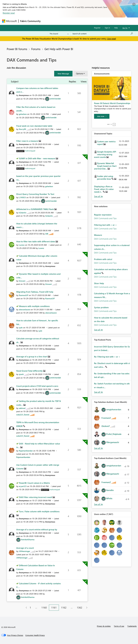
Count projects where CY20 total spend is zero (37, 386)
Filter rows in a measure (27, 141)
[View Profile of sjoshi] (21, 374)
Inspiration (59, 21)
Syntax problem (101, 307)
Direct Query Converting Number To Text (35, 194)
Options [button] (80, 73)
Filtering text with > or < (105, 225)
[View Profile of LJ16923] (22, 197)
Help (116, 28)
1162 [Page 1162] (64, 608)
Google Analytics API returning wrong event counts (105, 154)
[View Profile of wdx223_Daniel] (23, 415)
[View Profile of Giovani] (22, 281)
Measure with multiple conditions (34, 306)
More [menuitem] (103, 21)
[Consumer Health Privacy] (35, 635)
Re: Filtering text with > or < (107, 357)
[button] (63, 74)
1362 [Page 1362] (80, 608)
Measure (98, 235)
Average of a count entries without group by (37, 529)
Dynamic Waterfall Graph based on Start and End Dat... (105, 166)
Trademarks (132, 626)
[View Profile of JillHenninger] (24, 551)
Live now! (112, 39)
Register (97, 28)
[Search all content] (103, 34)
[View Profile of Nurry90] (22, 129)
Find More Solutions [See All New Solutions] (99, 330)
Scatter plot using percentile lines (105, 178)
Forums (47, 21)
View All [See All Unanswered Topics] (99, 196)
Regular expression (103, 215)
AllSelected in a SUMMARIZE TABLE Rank (35, 209)
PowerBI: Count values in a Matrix (34, 483)
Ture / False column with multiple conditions (39, 511)
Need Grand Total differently (30, 371)
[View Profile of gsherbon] (23, 114)
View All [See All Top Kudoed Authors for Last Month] (99, 504)
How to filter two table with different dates (36, 241)
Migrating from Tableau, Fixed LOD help (35, 292)
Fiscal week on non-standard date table (34, 126)
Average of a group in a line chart (32, 357)
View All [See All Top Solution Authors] (99, 448)
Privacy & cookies (104, 626)
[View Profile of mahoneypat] (30, 151)
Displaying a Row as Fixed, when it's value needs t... (104, 189)
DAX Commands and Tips (105, 218)
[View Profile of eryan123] (23, 486)
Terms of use (119, 626)
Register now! (9, 13)
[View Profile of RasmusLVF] (24, 295)
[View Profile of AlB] (47, 234)
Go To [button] (125, 28)
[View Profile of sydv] (21, 328)
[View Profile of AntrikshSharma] (28, 539)
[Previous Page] (25, 608)
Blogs (94, 21)
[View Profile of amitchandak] (55, 99)
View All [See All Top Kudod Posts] (99, 392)
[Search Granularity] (59, 34)
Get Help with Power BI (59, 49)
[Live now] (102, 116)
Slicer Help (99, 283)
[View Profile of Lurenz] (22, 245)
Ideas (70, 21)
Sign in (107, 28)
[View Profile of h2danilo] (23, 213)
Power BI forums (17, 49)
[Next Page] (86, 608)
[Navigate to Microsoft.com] (9, 21)
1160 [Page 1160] (44, 608)
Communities (82, 21)
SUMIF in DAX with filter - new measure (37, 158)
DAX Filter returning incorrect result (36, 497)
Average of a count (25, 548)
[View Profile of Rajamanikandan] (26, 451)
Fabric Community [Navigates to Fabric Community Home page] (30, 21)
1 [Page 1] (30, 608)
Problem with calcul (103, 259)
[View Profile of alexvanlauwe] (25, 309)
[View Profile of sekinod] (22, 408)
